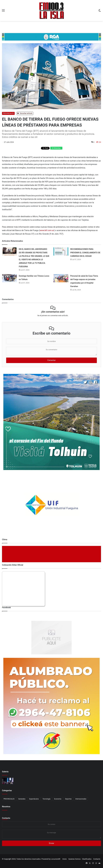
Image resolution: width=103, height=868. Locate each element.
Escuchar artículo (25, 113)
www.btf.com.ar (47, 230)
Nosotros (6, 807)
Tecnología (46, 799)
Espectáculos (34, 799)
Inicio (65, 859)
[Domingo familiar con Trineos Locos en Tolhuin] (10, 278)
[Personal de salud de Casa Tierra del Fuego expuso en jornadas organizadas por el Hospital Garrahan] (61, 278)
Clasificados (87, 859)
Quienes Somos (75, 859)
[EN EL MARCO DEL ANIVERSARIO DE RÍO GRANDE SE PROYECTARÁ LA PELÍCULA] (10, 251)
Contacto (6, 818)
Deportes (68, 799)
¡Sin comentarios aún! (53, 312)
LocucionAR (56, 859)
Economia (58, 799)
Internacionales (81, 799)
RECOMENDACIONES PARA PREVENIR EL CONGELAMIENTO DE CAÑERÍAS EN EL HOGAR (85, 253)
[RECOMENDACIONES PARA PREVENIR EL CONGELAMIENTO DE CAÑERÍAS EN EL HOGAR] (61, 251)
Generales (22, 799)
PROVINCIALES (8, 113)
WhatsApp (56, 148)
